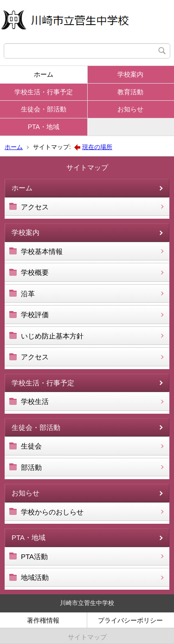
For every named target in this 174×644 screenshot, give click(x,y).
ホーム (44, 74)
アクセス (35, 207)
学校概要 (35, 272)
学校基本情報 (42, 251)
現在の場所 (97, 147)
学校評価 (35, 315)
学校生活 (35, 401)
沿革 (28, 294)
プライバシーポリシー (130, 620)
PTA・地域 (44, 127)
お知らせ (130, 109)
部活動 (31, 467)
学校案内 (130, 74)
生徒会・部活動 (44, 109)
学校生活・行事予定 (44, 92)
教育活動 (130, 92)
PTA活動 (34, 556)
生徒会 (31, 446)
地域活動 (35, 577)
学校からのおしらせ (52, 512)
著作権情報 (43, 620)
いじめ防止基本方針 (52, 336)
